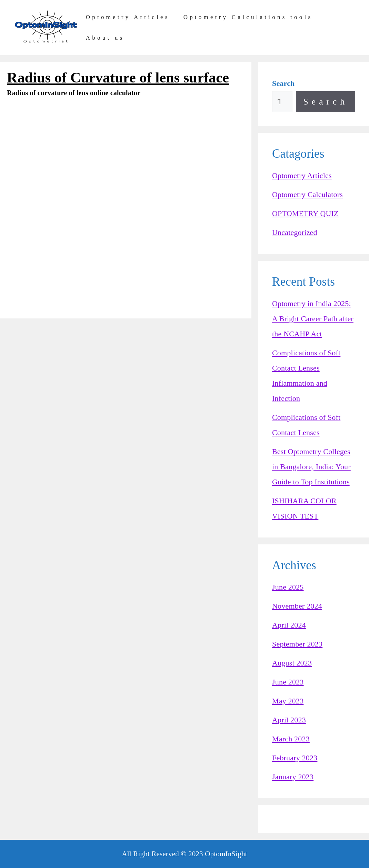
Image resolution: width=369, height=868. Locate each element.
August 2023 (292, 663)
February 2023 (295, 758)
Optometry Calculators (307, 194)
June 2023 (288, 682)
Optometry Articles (128, 17)
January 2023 (293, 777)
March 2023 (291, 739)
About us (105, 38)
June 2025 (288, 587)
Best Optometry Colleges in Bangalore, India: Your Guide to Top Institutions (311, 467)
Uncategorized (295, 232)
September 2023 (297, 644)
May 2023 (288, 701)
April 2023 (289, 720)
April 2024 (289, 625)
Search (326, 102)
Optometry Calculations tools (248, 17)
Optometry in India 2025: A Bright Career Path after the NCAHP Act (313, 319)
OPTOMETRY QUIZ (305, 213)
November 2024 (297, 606)
